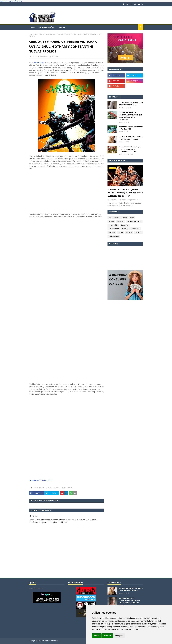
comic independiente (134, 221)
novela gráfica (113, 225)
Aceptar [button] (97, 636)
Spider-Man (125, 225)
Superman (121, 221)
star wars (112, 232)
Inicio (30, 34)
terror (132, 218)
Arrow (36, 487)
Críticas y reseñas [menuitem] (47, 27)
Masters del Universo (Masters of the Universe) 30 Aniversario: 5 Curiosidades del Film (125, 193)
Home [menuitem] (33, 27)
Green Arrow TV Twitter (38, 480)
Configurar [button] (119, 636)
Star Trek (129, 232)
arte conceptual (114, 229)
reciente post (39, 63)
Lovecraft (138, 232)
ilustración (126, 229)
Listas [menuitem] (62, 27)
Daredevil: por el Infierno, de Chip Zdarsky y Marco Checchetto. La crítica (130, 149)
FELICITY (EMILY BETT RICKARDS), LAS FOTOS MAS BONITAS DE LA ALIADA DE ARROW (129, 602)
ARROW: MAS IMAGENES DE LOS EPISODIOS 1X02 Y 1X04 (131, 104)
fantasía (111, 221)
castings (49, 487)
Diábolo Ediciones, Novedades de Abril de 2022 (131, 128)
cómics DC (56, 487)
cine (110, 218)
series (64, 487)
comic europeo (114, 236)
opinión (121, 232)
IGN (50, 480)
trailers (36, 34)
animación (136, 229)
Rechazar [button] (107, 636)
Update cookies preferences (11, 1)
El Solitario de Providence (39, 57)
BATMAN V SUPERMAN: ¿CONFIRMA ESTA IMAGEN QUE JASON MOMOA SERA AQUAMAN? (130, 116)
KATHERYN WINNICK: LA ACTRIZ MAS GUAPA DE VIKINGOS (131, 138)
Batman (42, 487)
